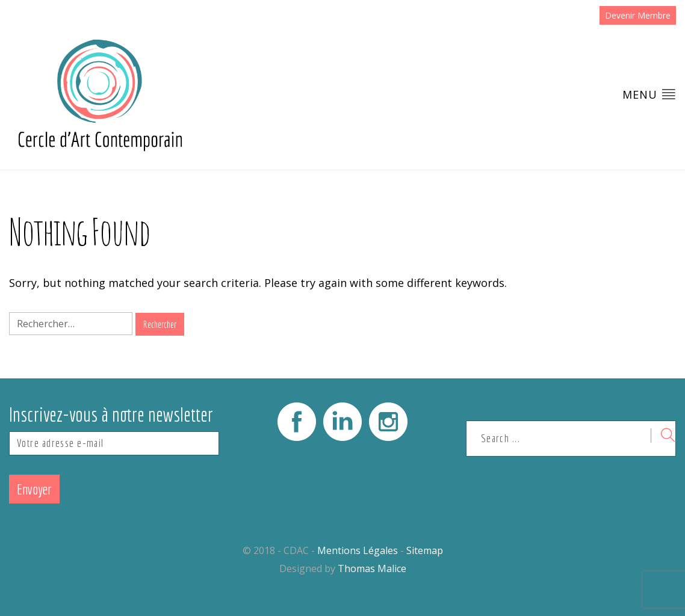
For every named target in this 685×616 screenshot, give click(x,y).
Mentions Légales (358, 550)
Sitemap (425, 550)
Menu (649, 94)
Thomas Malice (372, 568)
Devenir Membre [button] (638, 15)
